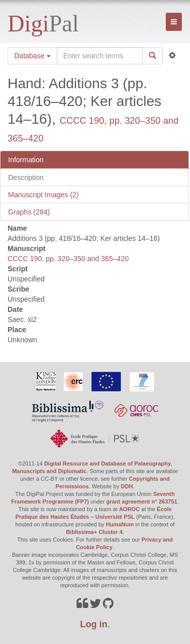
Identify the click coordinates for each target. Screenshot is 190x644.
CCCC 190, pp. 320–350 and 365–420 (68, 259)
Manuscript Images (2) (43, 195)
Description (26, 177)
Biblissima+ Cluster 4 (94, 532)
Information (26, 160)
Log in (94, 624)
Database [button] (32, 56)
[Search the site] (100, 56)
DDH (127, 486)
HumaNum (120, 524)
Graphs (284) (29, 212)
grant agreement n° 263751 (142, 502)
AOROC (129, 509)
